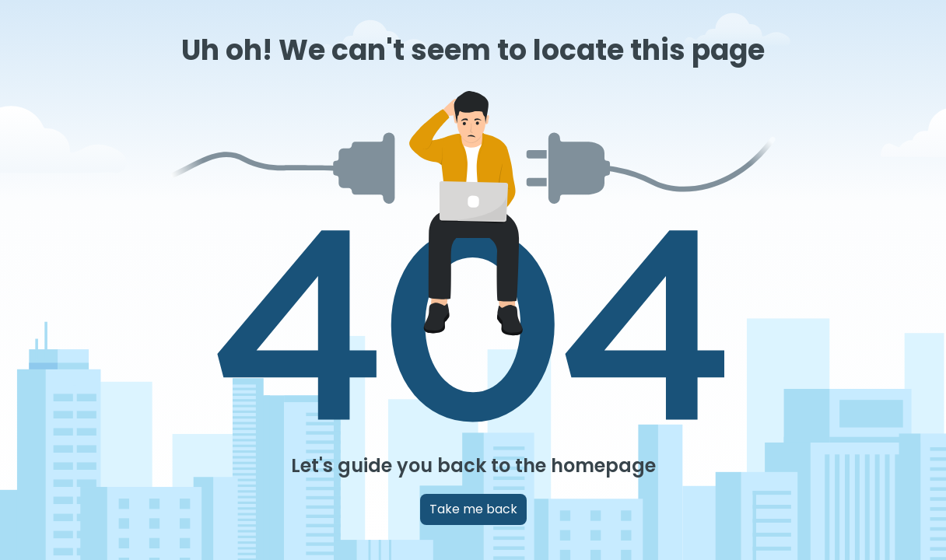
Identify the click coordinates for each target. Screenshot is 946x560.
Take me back (473, 509)
